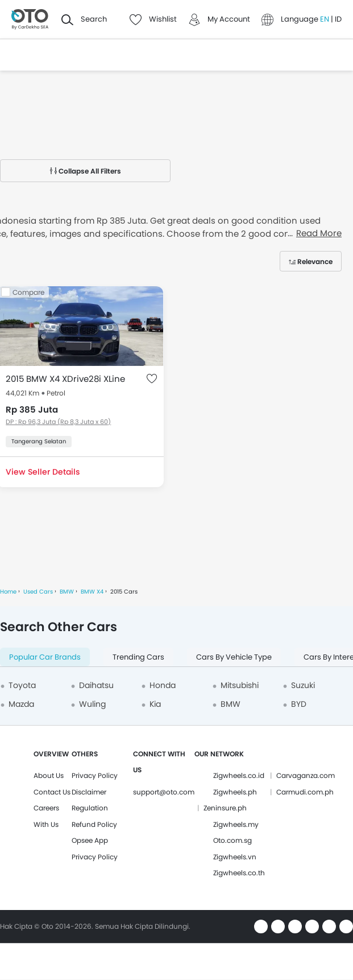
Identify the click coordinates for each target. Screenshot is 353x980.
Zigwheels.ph (235, 792)
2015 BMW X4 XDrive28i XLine (65, 379)
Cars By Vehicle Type (234, 657)
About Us (49, 775)
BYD (299, 704)
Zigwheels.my (236, 824)
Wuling (92, 704)
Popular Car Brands (45, 657)
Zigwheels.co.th (239, 873)
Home (8, 592)
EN (325, 19)
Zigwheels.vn (235, 857)
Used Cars (38, 592)
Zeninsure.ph (225, 808)
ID (338, 19)
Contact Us (52, 792)
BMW (67, 592)
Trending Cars (138, 657)
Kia (155, 704)
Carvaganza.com (306, 775)
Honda (163, 685)
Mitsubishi (240, 685)
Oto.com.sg (232, 840)
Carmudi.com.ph (305, 792)
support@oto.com (164, 792)
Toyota (22, 685)
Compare (28, 292)
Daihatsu (96, 685)
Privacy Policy (95, 775)
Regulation (90, 808)
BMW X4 (92, 592)
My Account (229, 19)
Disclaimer (89, 792)
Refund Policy (94, 824)
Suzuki (303, 685)
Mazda (21, 704)
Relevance (315, 262)
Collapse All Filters (86, 171)
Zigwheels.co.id (239, 775)
